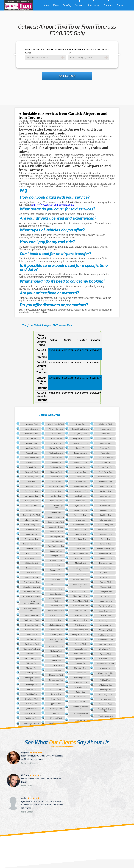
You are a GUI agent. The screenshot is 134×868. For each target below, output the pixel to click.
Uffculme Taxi (106, 616)
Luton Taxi (80, 501)
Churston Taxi (32, 689)
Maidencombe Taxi (80, 525)
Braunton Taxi (32, 549)
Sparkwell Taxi (106, 491)
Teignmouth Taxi (105, 553)
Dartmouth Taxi (56, 477)
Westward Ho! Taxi (106, 659)
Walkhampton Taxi (106, 635)
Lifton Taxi (80, 477)
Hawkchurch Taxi (56, 630)
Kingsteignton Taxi (80, 443)
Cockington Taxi (32, 718)
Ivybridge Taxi (56, 709)
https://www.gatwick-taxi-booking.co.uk (53, 205)
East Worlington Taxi (56, 546)
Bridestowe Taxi (32, 558)
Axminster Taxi (31, 448)
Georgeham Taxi (56, 594)
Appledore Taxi (31, 424)
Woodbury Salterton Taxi (106, 710)
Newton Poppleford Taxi (80, 585)
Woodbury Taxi (106, 704)
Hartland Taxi (56, 620)
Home (46, 5)
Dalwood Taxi (56, 462)
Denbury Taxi (56, 491)
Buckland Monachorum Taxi (32, 602)
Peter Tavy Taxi (80, 654)
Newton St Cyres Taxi (80, 591)
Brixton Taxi (32, 573)
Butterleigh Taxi (31, 630)
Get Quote (67, 76)
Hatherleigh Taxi (56, 625)
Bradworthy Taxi (32, 534)
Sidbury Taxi (106, 429)
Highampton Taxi (56, 646)
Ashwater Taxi (31, 438)
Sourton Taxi (106, 462)
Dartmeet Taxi (56, 472)
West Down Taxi (105, 649)
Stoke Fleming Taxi (106, 525)
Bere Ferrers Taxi (32, 491)
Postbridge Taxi (80, 678)
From (28, 53)
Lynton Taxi (80, 520)
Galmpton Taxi (56, 589)
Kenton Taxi (80, 424)
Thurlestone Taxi (106, 563)
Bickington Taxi (32, 501)
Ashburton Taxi (31, 429)
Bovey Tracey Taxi (32, 525)
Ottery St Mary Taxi (80, 630)
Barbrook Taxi (32, 467)
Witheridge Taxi (106, 695)
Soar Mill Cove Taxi (105, 458)
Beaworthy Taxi (32, 477)
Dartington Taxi (56, 467)
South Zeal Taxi (106, 486)
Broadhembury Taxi (32, 582)
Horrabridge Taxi (56, 675)
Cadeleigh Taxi (32, 634)
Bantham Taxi (32, 462)
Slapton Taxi (106, 453)
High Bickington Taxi (56, 640)
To (69, 53)
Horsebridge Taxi (56, 680)
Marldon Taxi (80, 534)
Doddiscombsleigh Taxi (56, 507)
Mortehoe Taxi (80, 575)
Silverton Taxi (106, 448)
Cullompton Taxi (56, 453)
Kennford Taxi (56, 718)
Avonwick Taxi (31, 443)
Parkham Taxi (80, 644)
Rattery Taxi (80, 692)
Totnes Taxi (106, 597)
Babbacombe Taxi (32, 458)
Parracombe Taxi (80, 649)
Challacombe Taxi (31, 644)
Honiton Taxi (56, 661)
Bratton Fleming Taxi (32, 544)
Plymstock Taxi (80, 668)
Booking (67, 5)
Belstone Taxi (32, 486)
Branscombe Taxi (32, 539)
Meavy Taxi (80, 544)
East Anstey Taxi (56, 541)
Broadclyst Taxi (32, 577)
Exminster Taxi (56, 570)
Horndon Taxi (56, 670)
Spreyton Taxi (105, 496)
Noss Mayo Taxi (80, 615)
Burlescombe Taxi (31, 620)
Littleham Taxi (80, 482)
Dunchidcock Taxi (56, 527)
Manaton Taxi (80, 530)
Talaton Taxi (106, 539)
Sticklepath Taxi (106, 510)
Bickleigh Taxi (32, 506)
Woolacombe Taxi (106, 716)
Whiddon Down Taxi (105, 664)
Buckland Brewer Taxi (31, 597)
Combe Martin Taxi (56, 424)
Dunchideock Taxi (56, 532)
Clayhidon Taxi (32, 694)
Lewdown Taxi (80, 472)
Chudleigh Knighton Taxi (32, 679)
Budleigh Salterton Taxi (32, 609)
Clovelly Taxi (32, 704)
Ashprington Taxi (32, 434)
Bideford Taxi (31, 510)
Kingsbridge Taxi (80, 434)
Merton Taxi (80, 549)
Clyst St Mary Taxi (32, 713)
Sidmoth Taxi (106, 438)
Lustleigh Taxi (80, 496)
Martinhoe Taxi (80, 539)
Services (79, 5)
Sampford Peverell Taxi (80, 714)
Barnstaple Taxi (32, 472)
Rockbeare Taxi (80, 697)
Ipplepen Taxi (56, 704)
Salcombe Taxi (80, 702)
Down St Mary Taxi (56, 517)
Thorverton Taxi (106, 558)
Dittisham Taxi (56, 501)
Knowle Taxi (80, 458)
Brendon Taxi (32, 553)
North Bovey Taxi (80, 596)
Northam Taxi (80, 611)
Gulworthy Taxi (56, 606)
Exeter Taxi (56, 565)
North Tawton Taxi (80, 606)
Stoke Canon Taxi (106, 520)
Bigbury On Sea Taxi (32, 515)
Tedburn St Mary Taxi (105, 549)
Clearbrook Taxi (31, 699)
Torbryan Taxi (106, 577)
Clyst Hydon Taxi (32, 709)
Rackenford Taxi (80, 687)
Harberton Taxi (56, 615)
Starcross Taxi (106, 501)
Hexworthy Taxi (56, 634)
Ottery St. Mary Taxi (80, 634)
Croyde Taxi (56, 443)
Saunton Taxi (80, 720)
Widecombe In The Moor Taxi (106, 674)
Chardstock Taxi (32, 654)
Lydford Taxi (80, 506)
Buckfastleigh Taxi (31, 592)
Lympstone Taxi (80, 510)
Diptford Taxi (56, 496)
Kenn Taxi (56, 713)
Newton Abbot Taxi (80, 580)
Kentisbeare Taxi (56, 723)
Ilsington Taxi (56, 694)
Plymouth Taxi (80, 658)
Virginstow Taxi (105, 630)
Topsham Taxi (106, 573)
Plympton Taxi (80, 663)
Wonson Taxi (106, 699)
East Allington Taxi (56, 536)
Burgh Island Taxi (32, 615)
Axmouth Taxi (32, 453)
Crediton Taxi (56, 434)
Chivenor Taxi (32, 663)
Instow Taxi (56, 699)
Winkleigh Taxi (106, 690)
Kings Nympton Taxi (80, 429)
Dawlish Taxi (56, 482)
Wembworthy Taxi (106, 640)
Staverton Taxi (106, 506)
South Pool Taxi (105, 482)
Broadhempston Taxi (32, 587)
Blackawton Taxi (32, 520)
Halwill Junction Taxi (56, 611)
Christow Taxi (32, 668)
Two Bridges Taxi (106, 606)
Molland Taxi (80, 563)
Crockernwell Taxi (56, 438)
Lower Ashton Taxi (80, 491)
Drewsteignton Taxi (56, 522)
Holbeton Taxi (56, 651)
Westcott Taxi (105, 654)
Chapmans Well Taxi (32, 649)
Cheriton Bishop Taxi (32, 658)
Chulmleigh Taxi (32, 685)
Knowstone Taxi (80, 462)
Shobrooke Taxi (106, 424)
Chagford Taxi (32, 639)
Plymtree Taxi (80, 673)
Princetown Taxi (80, 682)
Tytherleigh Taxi (106, 611)
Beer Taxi (32, 482)
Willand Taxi (106, 680)
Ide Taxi (56, 685)
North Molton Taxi (80, 601)
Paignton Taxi (80, 639)
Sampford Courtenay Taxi (80, 707)
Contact (121, 5)
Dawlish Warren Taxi (56, 486)
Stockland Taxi (105, 515)
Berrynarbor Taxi (31, 496)
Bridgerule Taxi (32, 563)
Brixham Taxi (32, 568)
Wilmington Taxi (106, 685)
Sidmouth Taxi (105, 443)
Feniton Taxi (56, 584)
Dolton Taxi (56, 513)
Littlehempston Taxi (80, 486)
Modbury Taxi (80, 558)
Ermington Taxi (56, 556)
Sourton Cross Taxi (106, 467)
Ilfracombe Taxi (56, 689)
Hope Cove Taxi (56, 665)
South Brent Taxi (105, 472)
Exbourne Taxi (56, 560)
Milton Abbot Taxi (80, 553)
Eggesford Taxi (56, 551)
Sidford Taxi (106, 434)
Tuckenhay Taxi (105, 601)
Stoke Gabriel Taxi (106, 530)
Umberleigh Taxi (106, 625)
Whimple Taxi (106, 668)
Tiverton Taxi (106, 568)
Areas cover (94, 5)
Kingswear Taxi (80, 453)
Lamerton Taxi (80, 467)
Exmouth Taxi (56, 575)
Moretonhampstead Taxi (80, 569)
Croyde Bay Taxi (56, 448)
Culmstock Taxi (56, 458)
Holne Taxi (56, 656)
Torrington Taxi (105, 592)
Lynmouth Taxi (80, 515)
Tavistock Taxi (105, 544)
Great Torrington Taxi (56, 600)
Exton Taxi (56, 580)
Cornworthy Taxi (56, 429)
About (56, 5)
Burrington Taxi (32, 625)
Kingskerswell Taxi (80, 438)
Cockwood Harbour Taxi (32, 724)
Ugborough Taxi (105, 620)
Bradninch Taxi (32, 530)
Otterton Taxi (80, 625)
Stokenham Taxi (106, 534)
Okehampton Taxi (80, 620)
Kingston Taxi (80, 448)
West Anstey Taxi (106, 644)
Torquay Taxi (106, 587)
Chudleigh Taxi (32, 673)
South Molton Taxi (106, 477)
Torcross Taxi (106, 582)
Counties (108, 5)
